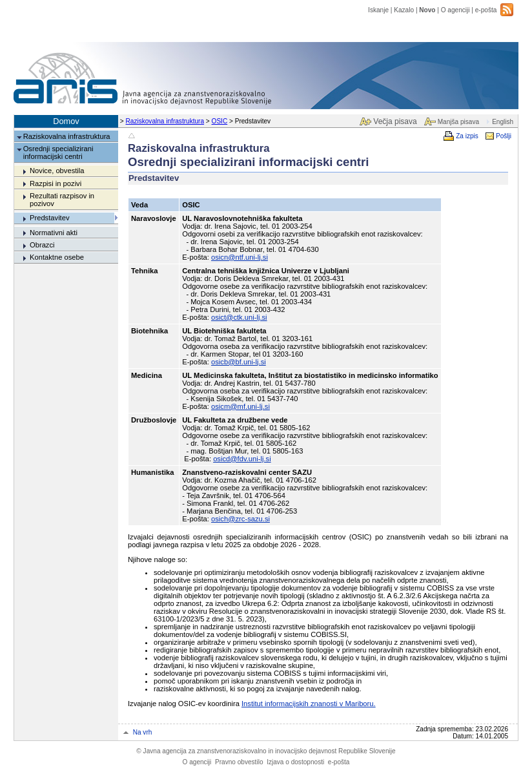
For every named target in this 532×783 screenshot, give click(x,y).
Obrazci (42, 245)
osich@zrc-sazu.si (240, 519)
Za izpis (467, 136)
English (503, 122)
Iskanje (378, 10)
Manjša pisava (458, 122)
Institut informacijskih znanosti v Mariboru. (309, 704)
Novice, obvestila (57, 171)
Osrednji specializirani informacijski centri (58, 152)
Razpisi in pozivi (56, 183)
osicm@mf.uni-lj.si (240, 406)
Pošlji (504, 136)
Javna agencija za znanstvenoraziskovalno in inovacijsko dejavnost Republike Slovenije (266, 751)
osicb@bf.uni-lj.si (239, 362)
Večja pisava (395, 121)
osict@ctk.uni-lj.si (239, 317)
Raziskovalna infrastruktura (165, 121)
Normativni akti (54, 233)
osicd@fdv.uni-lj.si (242, 459)
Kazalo (404, 10)
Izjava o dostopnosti (295, 762)
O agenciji (455, 10)
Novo (427, 10)
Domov (66, 121)
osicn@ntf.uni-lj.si (240, 257)
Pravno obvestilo (239, 762)
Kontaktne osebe (57, 257)
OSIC (220, 121)
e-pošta (486, 10)
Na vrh (143, 732)
